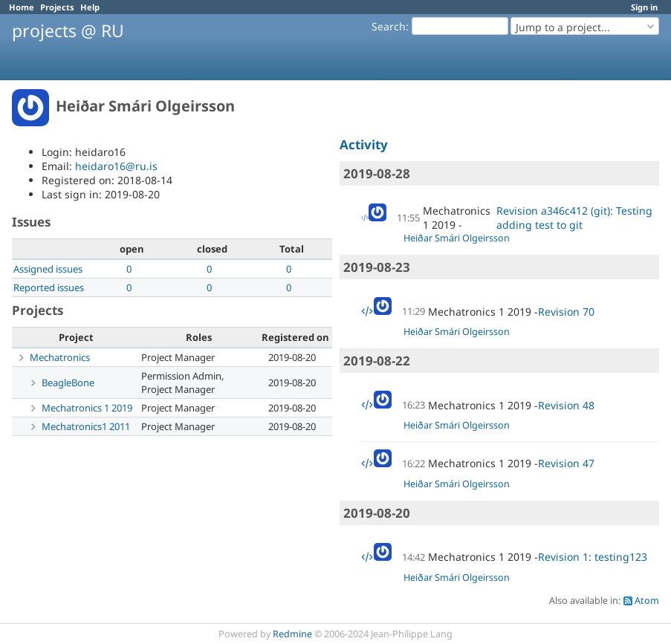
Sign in (644, 7)
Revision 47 (566, 463)
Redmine (292, 634)
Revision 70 (566, 312)
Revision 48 (566, 405)
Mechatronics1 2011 (86, 426)
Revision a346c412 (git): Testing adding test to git (574, 218)
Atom (647, 601)
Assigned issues (48, 269)
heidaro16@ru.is (116, 166)
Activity (364, 144)
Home (22, 7)
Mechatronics (60, 357)
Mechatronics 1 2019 (87, 408)
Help (90, 7)
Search (389, 26)
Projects (57, 7)
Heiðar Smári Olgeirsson (457, 238)
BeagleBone (68, 383)
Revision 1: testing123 (593, 557)
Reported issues (49, 287)
